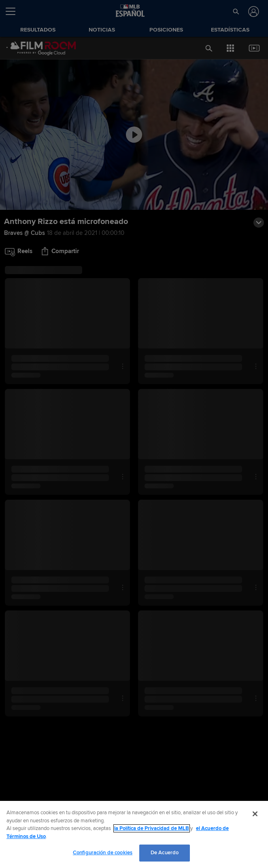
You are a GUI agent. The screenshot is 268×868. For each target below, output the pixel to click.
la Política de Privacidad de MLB (152, 828)
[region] (134, 834)
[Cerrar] (255, 814)
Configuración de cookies (103, 853)
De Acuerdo (165, 853)
